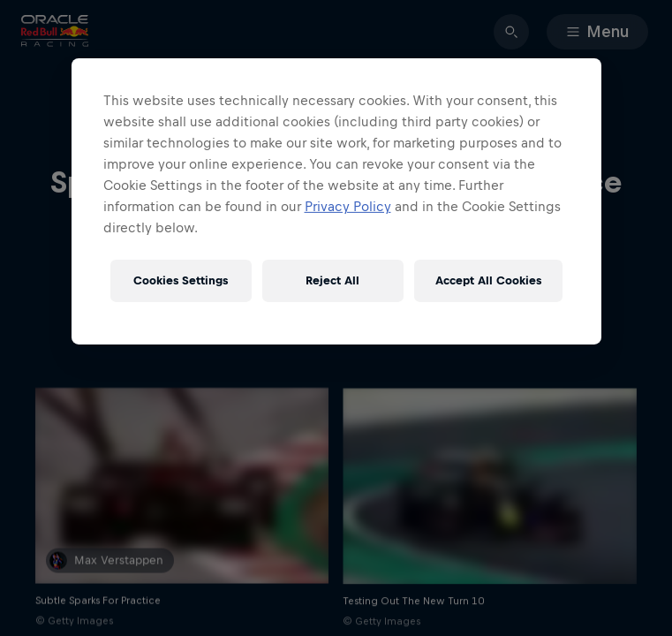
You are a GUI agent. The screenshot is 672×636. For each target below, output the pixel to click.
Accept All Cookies (488, 280)
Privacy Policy (348, 206)
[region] (336, 201)
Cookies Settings (181, 280)
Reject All (332, 280)
